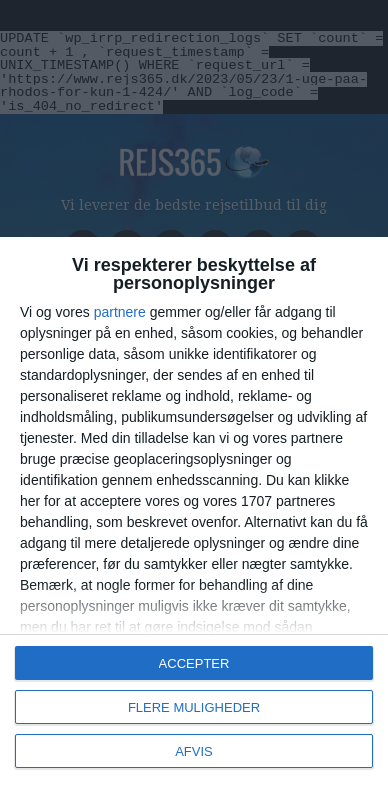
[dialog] (194, 513)
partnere (120, 312)
